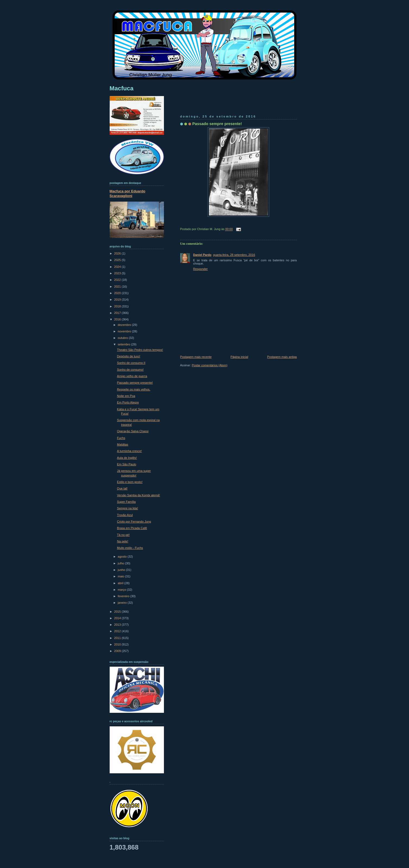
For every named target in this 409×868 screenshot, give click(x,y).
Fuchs (121, 438)
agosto (123, 557)
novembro (125, 331)
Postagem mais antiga (282, 357)
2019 (118, 300)
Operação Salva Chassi (133, 431)
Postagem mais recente (196, 357)
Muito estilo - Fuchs (130, 548)
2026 (118, 253)
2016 (118, 319)
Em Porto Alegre (128, 402)
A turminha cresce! (129, 451)
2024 (118, 267)
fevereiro (124, 596)
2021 (118, 287)
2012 (118, 631)
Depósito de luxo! (129, 356)
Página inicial (239, 357)
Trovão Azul (125, 515)
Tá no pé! (123, 535)
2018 (118, 306)
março (122, 590)
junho (122, 570)
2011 (118, 638)
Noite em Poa (126, 396)
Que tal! (122, 488)
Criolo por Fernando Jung (134, 522)
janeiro (123, 603)
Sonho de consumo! (130, 370)
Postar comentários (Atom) (209, 365)
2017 (118, 313)
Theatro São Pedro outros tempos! (140, 350)
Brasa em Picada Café (132, 528)
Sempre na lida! (127, 508)
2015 (118, 612)
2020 (118, 293)
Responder (201, 269)
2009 (118, 651)
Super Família (126, 502)
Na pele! (123, 541)
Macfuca (122, 88)
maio (121, 576)
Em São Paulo (127, 464)
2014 (118, 618)
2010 (118, 644)
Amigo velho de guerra (132, 376)
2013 (118, 625)
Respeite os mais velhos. (134, 389)
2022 (118, 280)
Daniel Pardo (202, 255)
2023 (118, 273)
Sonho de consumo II (131, 363)
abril (121, 583)
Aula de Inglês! (127, 458)
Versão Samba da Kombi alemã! (138, 495)
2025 (118, 260)
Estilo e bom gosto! (130, 482)
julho (121, 563)
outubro (123, 338)
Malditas (123, 444)
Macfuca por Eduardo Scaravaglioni (128, 193)
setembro (124, 344)
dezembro (125, 325)
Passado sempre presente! (217, 124)
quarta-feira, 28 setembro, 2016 (234, 255)
